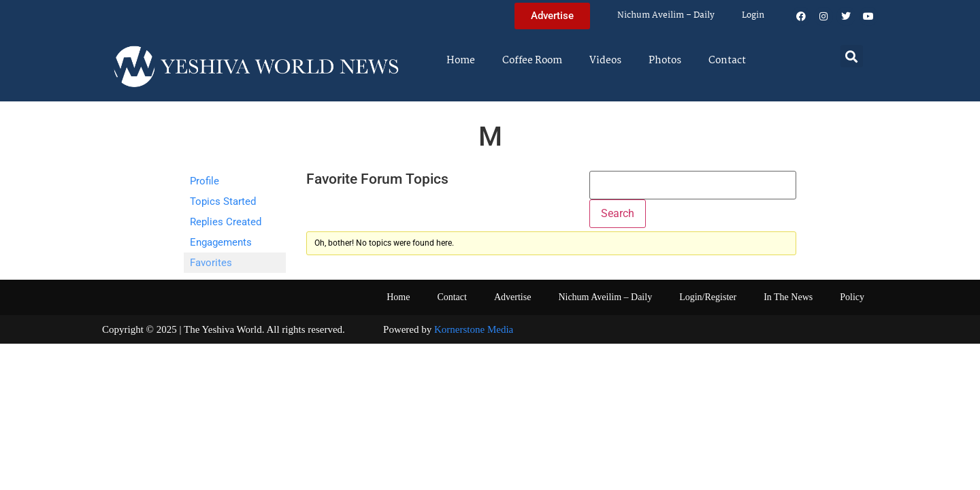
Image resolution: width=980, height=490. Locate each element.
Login (753, 15)
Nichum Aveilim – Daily (666, 15)
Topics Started (223, 201)
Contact (727, 61)
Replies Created (226, 222)
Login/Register (708, 297)
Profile (205, 181)
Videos (605, 61)
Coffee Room (532, 61)
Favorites (211, 263)
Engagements (221, 242)
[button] (852, 56)
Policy (852, 297)
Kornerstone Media (474, 329)
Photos (665, 61)
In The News (788, 297)
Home (461, 61)
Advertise (512, 297)
